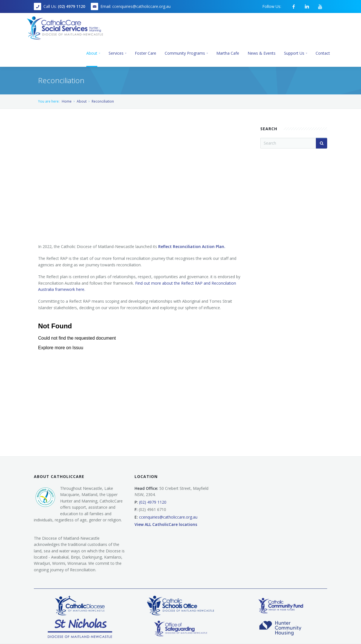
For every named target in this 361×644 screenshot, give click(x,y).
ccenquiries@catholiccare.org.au (141, 6)
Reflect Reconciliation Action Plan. (192, 246)
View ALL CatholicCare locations (166, 524)
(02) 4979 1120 (71, 6)
